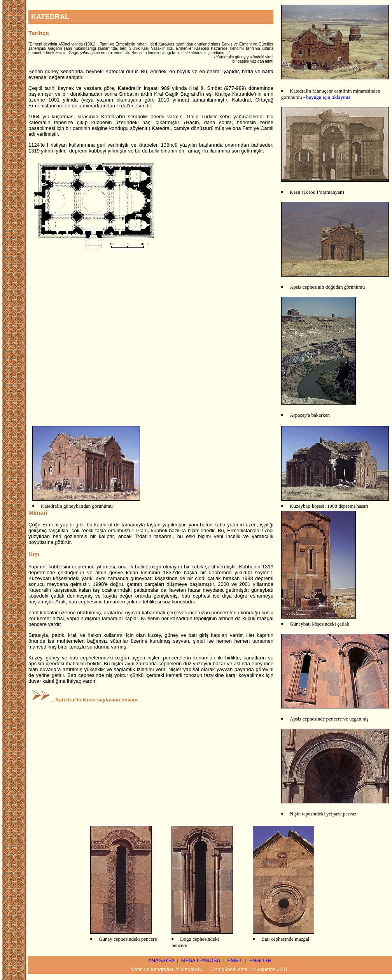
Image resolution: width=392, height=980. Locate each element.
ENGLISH (260, 960)
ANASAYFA (161, 960)
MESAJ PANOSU (201, 960)
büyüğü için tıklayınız (328, 97)
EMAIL (235, 960)
